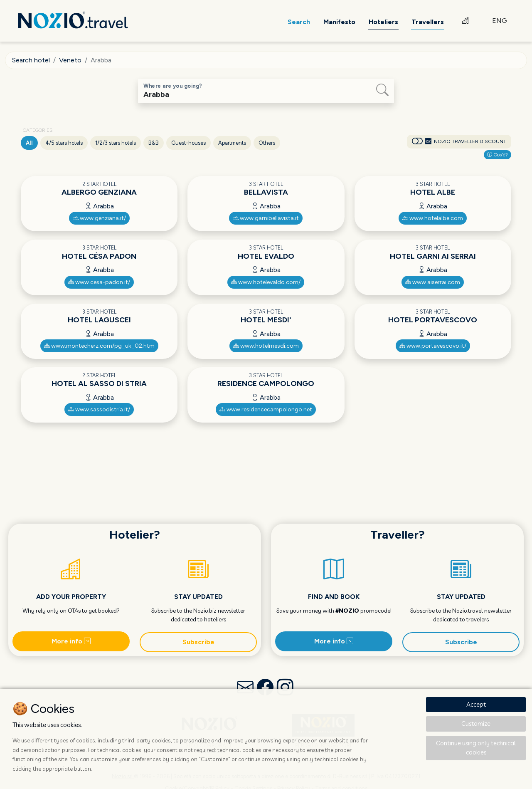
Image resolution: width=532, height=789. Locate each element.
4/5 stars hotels (64, 143)
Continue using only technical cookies (476, 748)
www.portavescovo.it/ (433, 346)
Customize (476, 723)
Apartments (232, 143)
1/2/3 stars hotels (116, 143)
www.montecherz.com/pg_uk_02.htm (99, 346)
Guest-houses (188, 143)
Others (267, 143)
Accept (476, 704)
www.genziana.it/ (99, 218)
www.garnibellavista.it (266, 218)
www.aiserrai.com (433, 282)
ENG (500, 21)
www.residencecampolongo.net (266, 409)
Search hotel (31, 60)
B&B (154, 143)
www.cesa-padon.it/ (99, 282)
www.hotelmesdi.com (266, 346)
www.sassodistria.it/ (99, 409)
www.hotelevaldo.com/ (266, 282)
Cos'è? (498, 155)
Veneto (70, 60)
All (29, 143)
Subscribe (198, 642)
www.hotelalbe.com (433, 218)
